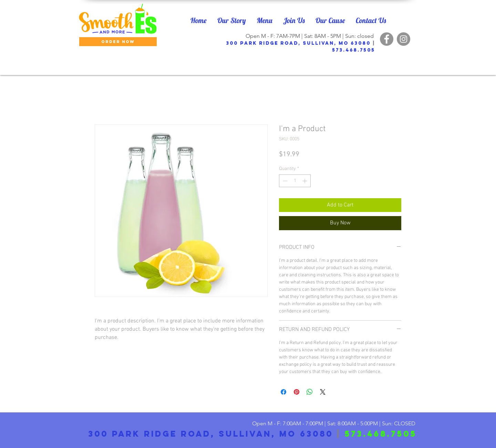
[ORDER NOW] (118, 42)
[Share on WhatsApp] (310, 392)
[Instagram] (404, 39)
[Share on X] (323, 392)
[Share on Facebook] (283, 392)
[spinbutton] (295, 181)
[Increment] (305, 181)
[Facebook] (387, 39)
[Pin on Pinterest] (297, 392)
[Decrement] (284, 181)
